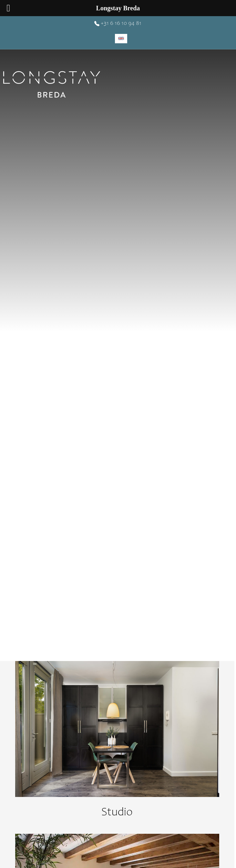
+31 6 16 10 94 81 (118, 24)
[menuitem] (121, 39)
